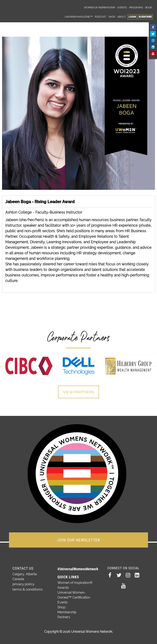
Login (132, 17)
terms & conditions (27, 588)
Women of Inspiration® (100, 7)
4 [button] (88, 380)
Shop (112, 17)
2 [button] (75, 380)
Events (122, 7)
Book (149, 7)
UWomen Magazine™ (78, 17)
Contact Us (23, 568)
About (122, 17)
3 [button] (82, 380)
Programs (136, 7)
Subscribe (145, 17)
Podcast (100, 17)
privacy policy (23, 583)
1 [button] (69, 380)
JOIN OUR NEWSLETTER (78, 539)
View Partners (78, 392)
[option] (29, 366)
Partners (64, 616)
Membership (67, 611)
